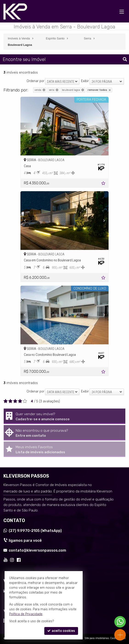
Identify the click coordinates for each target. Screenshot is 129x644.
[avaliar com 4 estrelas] (20, 401)
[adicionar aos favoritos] (104, 184)
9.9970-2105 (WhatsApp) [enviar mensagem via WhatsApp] (35, 531)
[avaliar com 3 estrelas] (15, 401)
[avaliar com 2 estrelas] (10, 401)
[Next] (102, 126)
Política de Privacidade (26, 614)
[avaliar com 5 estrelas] (25, 401)
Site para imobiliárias (97, 638)
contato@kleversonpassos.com (37, 550)
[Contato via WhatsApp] (120, 622)
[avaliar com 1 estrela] (6, 401)
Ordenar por (35, 81)
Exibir (85, 81)
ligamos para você (25, 540)
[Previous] (27, 126)
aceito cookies (61, 631)
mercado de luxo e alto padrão (28, 491)
